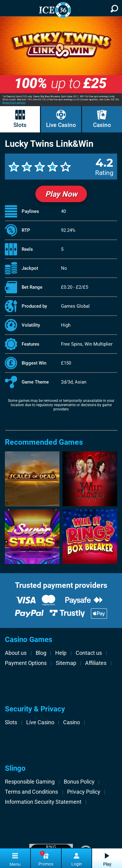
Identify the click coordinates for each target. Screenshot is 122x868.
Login (77, 864)
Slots (20, 125)
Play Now (61, 194)
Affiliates (96, 663)
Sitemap (66, 663)
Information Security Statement (43, 802)
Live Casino (61, 125)
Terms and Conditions (31, 792)
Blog (41, 653)
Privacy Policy (84, 792)
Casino (102, 125)
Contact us (89, 653)
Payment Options (26, 663)
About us (16, 653)
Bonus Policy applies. (14, 103)
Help (61, 653)
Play (107, 864)
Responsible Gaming (30, 782)
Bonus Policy (79, 782)
